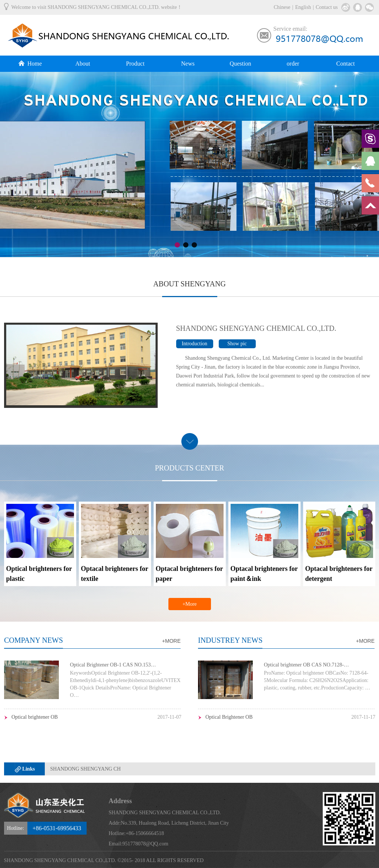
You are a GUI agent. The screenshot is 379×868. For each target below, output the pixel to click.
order (293, 64)
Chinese (282, 7)
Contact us (327, 7)
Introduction (194, 344)
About (83, 64)
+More (189, 604)
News (188, 64)
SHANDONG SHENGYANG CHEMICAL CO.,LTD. (256, 328)
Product (135, 64)
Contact (346, 64)
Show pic (237, 344)
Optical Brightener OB (229, 717)
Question (241, 64)
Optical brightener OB (35, 717)
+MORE (171, 641)
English (303, 7)
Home (30, 64)
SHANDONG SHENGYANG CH (86, 769)
